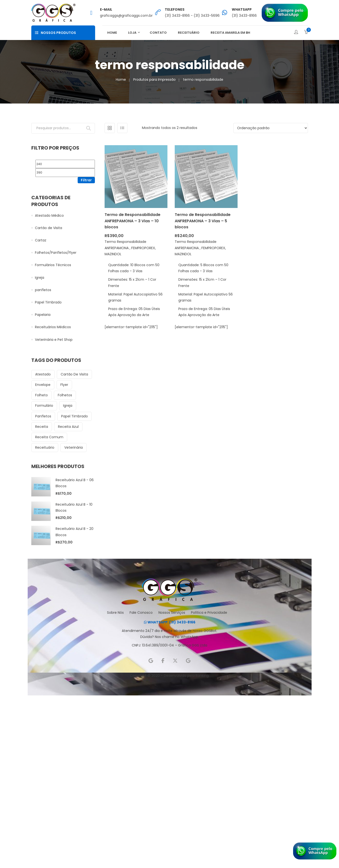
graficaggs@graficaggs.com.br (126, 16)
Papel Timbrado (48, 302)
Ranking (202, 676)
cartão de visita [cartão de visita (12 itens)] (74, 374)
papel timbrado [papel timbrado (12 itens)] (74, 416)
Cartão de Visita (49, 228)
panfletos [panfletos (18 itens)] (43, 416)
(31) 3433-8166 (244, 16)
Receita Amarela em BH (230, 33)
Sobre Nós (115, 613)
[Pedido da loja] (271, 128)
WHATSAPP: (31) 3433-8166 (170, 622)
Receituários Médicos (53, 327)
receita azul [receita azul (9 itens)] (68, 427)
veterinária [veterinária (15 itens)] (74, 447)
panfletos (43, 290)
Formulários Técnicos (53, 265)
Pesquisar (89, 128)
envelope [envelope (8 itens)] (43, 385)
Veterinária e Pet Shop (54, 340)
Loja (132, 33)
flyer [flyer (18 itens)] (64, 385)
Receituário (189, 33)
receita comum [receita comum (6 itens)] (49, 437)
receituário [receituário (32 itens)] (45, 447)
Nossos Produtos (55, 33)
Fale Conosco (141, 613)
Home (112, 33)
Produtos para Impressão (154, 80)
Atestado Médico (49, 215)
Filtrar (86, 180)
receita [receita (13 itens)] (42, 427)
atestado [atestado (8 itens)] (43, 374)
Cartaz (41, 240)
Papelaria (43, 315)
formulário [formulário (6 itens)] (44, 406)
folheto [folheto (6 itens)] (41, 395)
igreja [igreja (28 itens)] (68, 406)
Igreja (40, 278)
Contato (158, 33)
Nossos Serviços (172, 613)
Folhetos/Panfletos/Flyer (56, 253)
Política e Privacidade (209, 613)
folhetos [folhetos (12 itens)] (65, 395)
